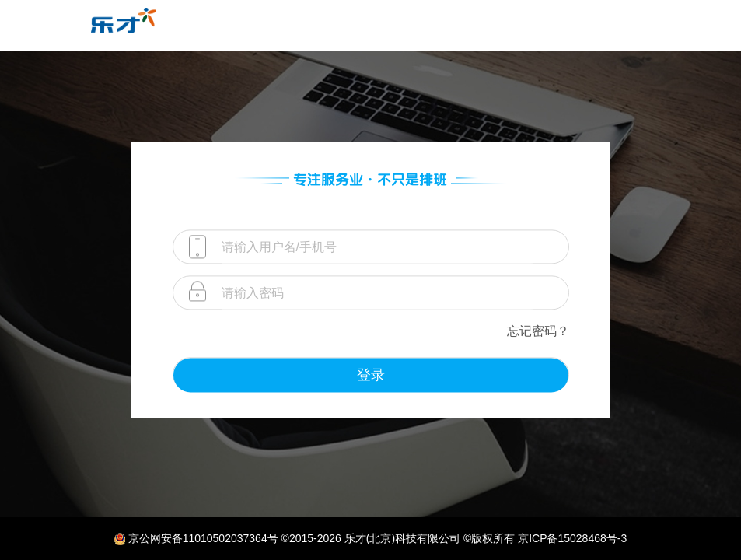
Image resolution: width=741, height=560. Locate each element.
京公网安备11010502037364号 (203, 538)
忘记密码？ (538, 331)
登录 (371, 375)
